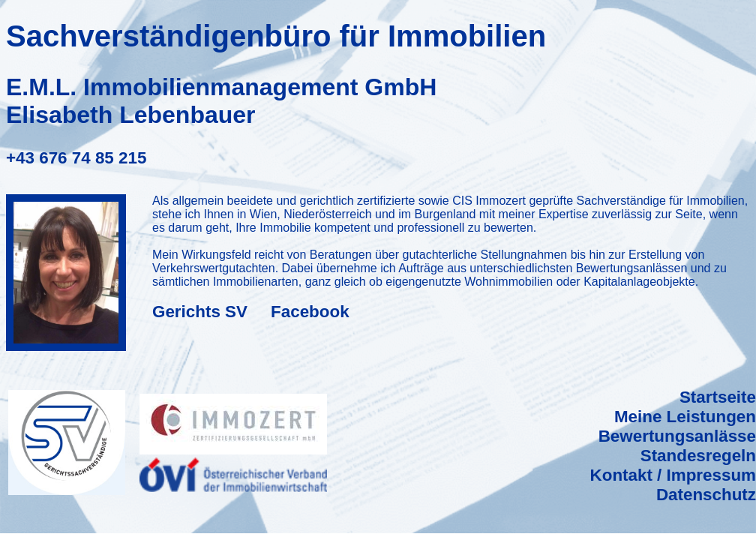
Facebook (310, 312)
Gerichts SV (200, 312)
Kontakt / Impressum (673, 475)
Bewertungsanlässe (677, 436)
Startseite (718, 397)
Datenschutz (706, 495)
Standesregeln (698, 456)
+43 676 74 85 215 (76, 158)
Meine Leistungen (685, 417)
